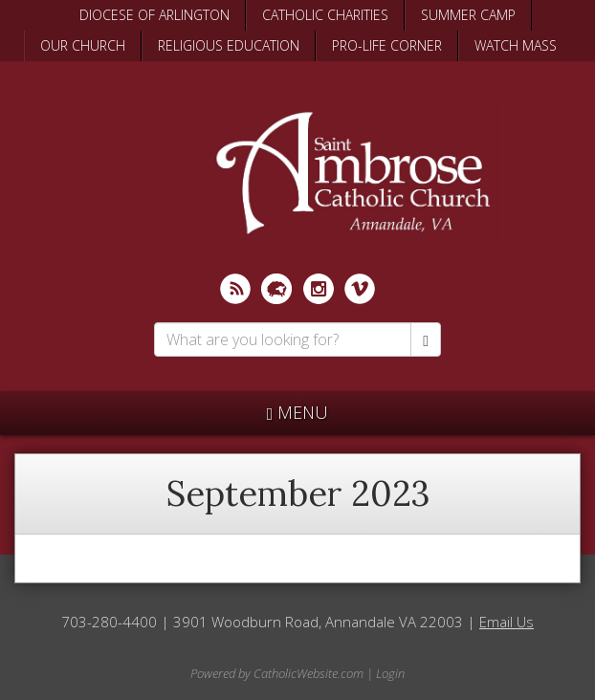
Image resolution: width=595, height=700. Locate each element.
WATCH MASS (516, 45)
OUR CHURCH (83, 45)
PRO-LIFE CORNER (387, 45)
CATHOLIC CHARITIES (325, 15)
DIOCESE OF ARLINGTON (154, 15)
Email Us (507, 622)
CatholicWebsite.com (309, 673)
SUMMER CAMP (468, 15)
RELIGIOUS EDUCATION (229, 45)
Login (390, 673)
